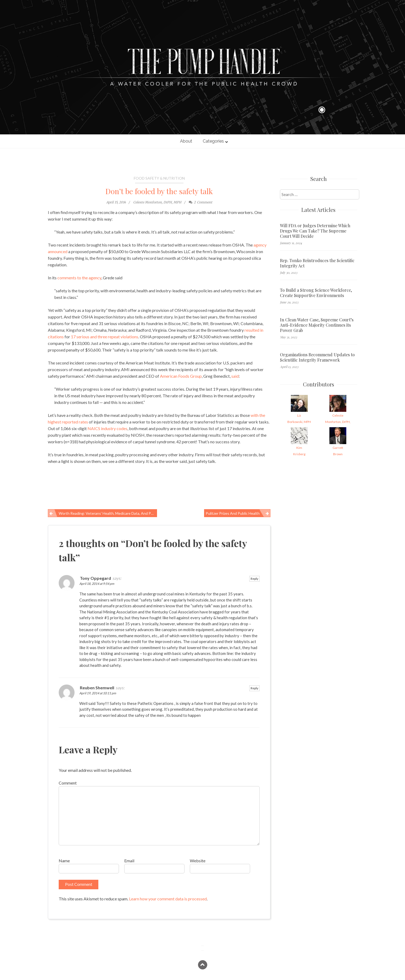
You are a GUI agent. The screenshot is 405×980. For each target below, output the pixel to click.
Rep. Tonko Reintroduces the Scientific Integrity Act (317, 263)
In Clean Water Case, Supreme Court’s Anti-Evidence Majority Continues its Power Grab (317, 325)
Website (198, 861)
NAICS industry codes (107, 428)
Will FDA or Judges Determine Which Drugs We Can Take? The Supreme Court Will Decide (315, 231)
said (235, 376)
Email (129, 861)
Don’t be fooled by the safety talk (159, 191)
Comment (68, 783)
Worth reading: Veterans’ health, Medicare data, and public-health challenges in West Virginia (108, 513)
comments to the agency (79, 278)
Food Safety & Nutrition (159, 178)
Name (64, 861)
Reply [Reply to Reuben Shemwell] (254, 688)
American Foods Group (181, 376)
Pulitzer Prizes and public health (233, 513)
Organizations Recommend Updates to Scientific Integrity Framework (317, 357)
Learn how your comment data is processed (168, 899)
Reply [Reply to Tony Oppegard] (254, 579)
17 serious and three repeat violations (105, 337)
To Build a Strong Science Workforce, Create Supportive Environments (316, 293)
